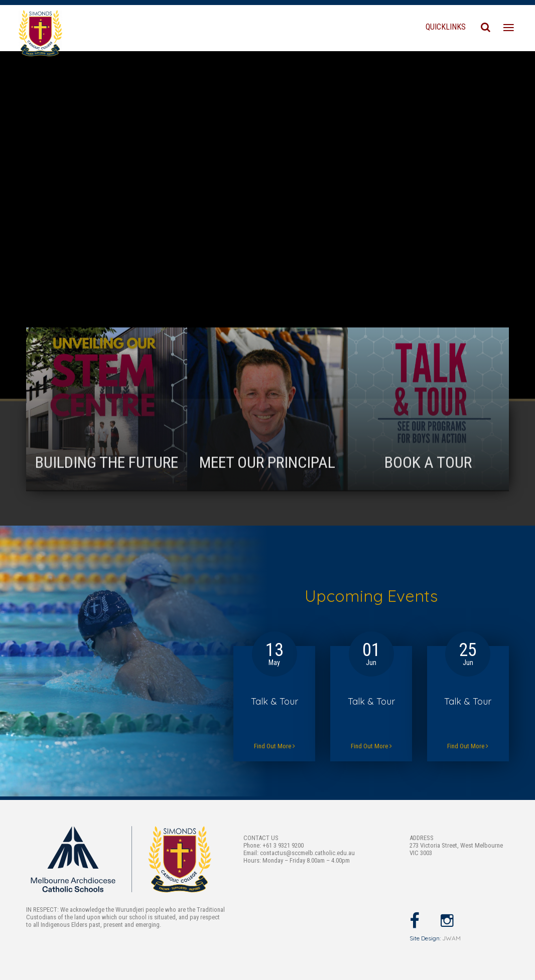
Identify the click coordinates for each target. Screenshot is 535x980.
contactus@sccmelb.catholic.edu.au (307, 853)
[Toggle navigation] (509, 28)
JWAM (451, 938)
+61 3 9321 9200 (283, 845)
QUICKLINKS (446, 27)
